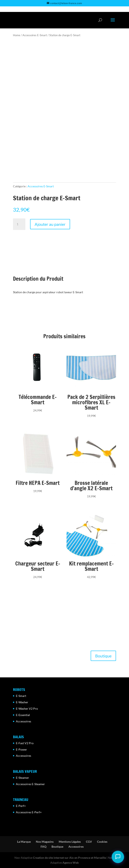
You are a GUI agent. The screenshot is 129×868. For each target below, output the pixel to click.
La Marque (24, 842)
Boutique (103, 656)
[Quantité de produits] (19, 224)
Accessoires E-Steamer (30, 784)
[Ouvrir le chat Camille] (118, 857)
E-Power (21, 749)
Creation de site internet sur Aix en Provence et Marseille (69, 858)
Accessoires (23, 721)
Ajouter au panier (50, 224)
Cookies (102, 842)
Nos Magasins (45, 842)
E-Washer (22, 702)
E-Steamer (22, 778)
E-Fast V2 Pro (25, 743)
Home (17, 35)
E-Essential (23, 715)
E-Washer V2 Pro (27, 709)
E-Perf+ (21, 806)
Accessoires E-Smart (35, 35)
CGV (89, 842)
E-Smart (21, 696)
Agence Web (71, 863)
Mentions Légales (70, 842)
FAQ (43, 847)
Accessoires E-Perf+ (29, 812)
